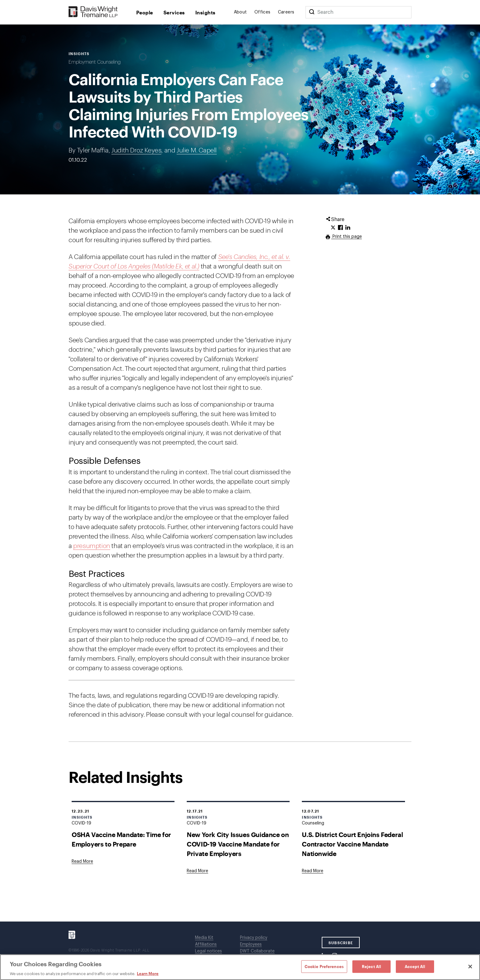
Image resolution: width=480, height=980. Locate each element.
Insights (205, 12)
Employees (251, 944)
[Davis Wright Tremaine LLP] (93, 12)
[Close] (470, 967)
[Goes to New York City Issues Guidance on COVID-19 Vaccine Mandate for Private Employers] (197, 871)
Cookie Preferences (324, 966)
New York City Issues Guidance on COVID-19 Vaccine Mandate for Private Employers (238, 844)
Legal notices (208, 951)
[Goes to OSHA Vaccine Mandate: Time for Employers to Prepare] (82, 862)
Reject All (371, 966)
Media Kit (204, 938)
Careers (286, 12)
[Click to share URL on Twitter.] (333, 228)
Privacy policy (254, 938)
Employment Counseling (95, 62)
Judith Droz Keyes (136, 150)
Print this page (347, 237)
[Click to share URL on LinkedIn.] (348, 228)
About (240, 12)
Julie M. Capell (197, 150)
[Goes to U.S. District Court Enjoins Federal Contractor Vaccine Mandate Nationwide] (313, 871)
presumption (92, 546)
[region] (240, 967)
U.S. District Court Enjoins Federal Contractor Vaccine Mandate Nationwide (352, 844)
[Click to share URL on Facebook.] (340, 228)
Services (174, 12)
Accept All (415, 966)
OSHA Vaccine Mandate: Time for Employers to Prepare (121, 839)
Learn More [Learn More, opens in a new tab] (148, 974)
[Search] (312, 12)
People (145, 12)
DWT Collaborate (257, 951)
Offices (262, 12)
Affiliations (206, 944)
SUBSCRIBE (341, 943)
